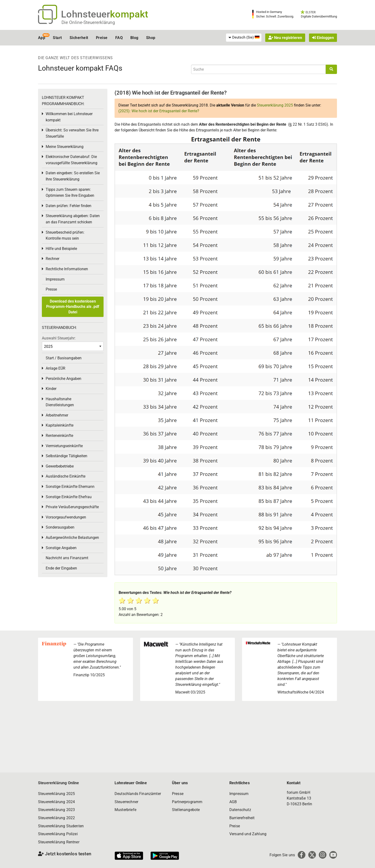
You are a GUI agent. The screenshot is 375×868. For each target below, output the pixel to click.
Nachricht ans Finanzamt (67, 558)
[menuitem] (244, 38)
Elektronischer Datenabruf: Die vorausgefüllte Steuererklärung (72, 160)
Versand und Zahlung (248, 834)
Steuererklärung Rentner (59, 842)
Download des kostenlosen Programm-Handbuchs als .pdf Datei (73, 307)
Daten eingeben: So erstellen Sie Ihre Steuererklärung (73, 176)
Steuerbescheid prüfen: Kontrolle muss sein (65, 235)
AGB (233, 802)
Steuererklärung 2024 (56, 802)
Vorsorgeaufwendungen (66, 517)
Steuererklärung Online (59, 783)
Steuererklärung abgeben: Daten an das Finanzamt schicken (73, 219)
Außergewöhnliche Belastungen (72, 538)
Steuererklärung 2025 (275, 105)
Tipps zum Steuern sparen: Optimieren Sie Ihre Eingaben (70, 193)
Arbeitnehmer (57, 415)
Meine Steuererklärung (65, 147)
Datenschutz (240, 810)
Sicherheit (79, 38)
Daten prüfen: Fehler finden (69, 206)
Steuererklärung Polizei (58, 834)
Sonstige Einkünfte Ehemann (70, 487)
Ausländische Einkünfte (66, 476)
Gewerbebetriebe (60, 466)
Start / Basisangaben (64, 358)
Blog (134, 38)
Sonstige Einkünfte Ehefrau (69, 497)
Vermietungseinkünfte (64, 446)
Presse (51, 289)
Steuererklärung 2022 (56, 818)
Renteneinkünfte (59, 436)
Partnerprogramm (187, 802)
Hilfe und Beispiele (61, 249)
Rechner (52, 259)
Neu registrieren (285, 38)
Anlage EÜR (55, 368)
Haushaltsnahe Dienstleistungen (60, 402)
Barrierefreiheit (242, 818)
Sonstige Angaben (61, 548)
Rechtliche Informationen (67, 269)
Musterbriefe (125, 810)
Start (57, 38)
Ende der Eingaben (61, 568)
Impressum (55, 279)
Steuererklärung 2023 (56, 810)
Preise (102, 38)
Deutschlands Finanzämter (138, 794)
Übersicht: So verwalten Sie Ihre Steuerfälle (72, 133)
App (42, 38)
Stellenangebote (186, 810)
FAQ (119, 38)
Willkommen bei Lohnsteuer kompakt (69, 117)
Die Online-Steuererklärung (88, 22)
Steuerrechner (126, 802)
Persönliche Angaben (63, 379)
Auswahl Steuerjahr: (59, 338)
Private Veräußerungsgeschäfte (72, 507)
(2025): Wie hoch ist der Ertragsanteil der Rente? (159, 111)
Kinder (51, 389)
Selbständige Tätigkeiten (66, 456)
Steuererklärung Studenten (61, 826)
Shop (151, 38)
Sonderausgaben (60, 527)
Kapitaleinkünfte (60, 425)
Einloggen (323, 38)
